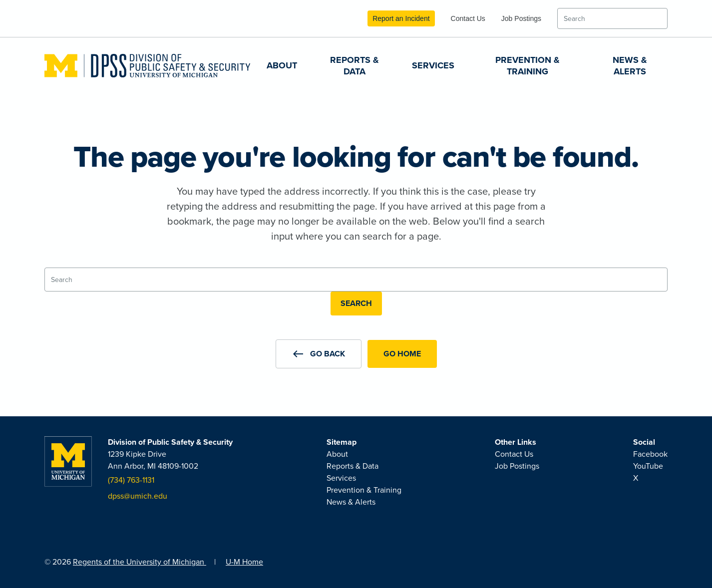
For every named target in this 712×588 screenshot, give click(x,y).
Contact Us (468, 18)
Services (433, 65)
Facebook (650, 454)
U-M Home (244, 562)
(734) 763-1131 (131, 480)
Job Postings (521, 18)
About (282, 65)
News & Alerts (630, 66)
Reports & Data (355, 66)
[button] (319, 354)
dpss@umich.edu (138, 496)
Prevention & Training (528, 66)
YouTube (648, 466)
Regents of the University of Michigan (140, 562)
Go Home (402, 354)
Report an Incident (401, 18)
